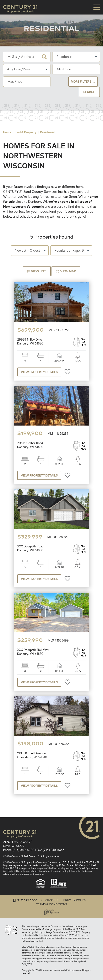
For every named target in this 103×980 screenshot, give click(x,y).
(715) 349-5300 (23, 850)
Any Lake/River (19, 69)
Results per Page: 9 (69, 251)
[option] (51, 302)
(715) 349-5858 (54, 850)
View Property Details (39, 372)
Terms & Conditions (52, 904)
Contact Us (50, 900)
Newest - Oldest (27, 251)
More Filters (81, 82)
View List (37, 272)
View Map (66, 272)
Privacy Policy (75, 900)
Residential (65, 57)
